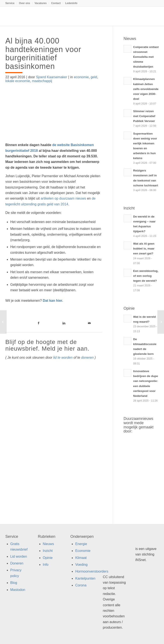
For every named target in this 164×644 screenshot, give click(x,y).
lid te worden (63, 358)
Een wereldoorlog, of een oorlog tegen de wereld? (146, 276)
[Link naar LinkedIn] (64, 323)
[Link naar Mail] (89, 323)
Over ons (25, 3)
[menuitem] (11, 3)
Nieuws (48, 544)
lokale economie (18, 81)
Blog (14, 583)
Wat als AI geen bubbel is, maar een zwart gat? (144, 249)
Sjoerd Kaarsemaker (52, 77)
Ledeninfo (71, 3)
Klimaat (81, 558)
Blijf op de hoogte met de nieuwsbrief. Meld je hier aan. (47, 345)
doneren (87, 358)
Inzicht (48, 551)
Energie (81, 544)
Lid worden (19, 556)
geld (94, 77)
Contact (56, 3)
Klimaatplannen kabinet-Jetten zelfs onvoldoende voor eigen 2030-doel (146, 89)
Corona (81, 585)
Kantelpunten (85, 578)
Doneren (17, 563)
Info (46, 565)
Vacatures (41, 3)
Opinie (48, 558)
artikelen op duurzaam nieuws (63, 198)
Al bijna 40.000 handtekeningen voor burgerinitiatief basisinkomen (43, 54)
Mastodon (18, 590)
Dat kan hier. (53, 301)
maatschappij (42, 81)
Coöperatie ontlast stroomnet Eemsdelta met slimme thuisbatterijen (146, 57)
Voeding (81, 565)
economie (81, 77)
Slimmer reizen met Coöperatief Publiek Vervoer (144, 116)
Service (10, 3)
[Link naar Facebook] (39, 323)
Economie (83, 551)
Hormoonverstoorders (92, 571)
